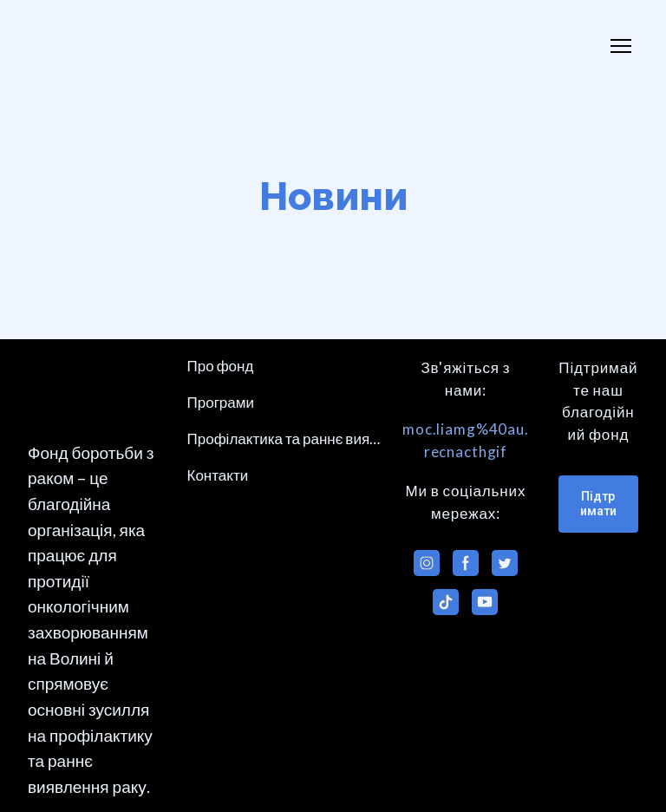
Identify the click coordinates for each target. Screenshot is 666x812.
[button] (427, 563)
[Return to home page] (83, 46)
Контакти (218, 475)
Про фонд (221, 366)
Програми (221, 402)
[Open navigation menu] (621, 46)
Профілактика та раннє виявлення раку (285, 439)
